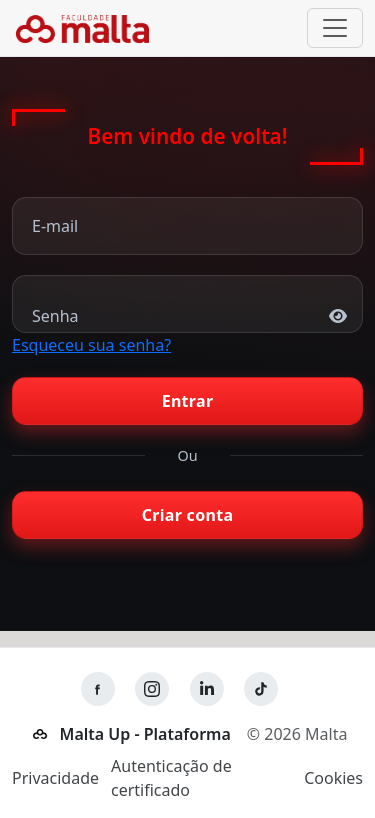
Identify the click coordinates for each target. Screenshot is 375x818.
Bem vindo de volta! (187, 137)
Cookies (333, 778)
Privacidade (55, 778)
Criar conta (188, 515)
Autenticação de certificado (171, 778)
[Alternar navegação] (335, 28)
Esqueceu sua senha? (91, 345)
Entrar (188, 401)
